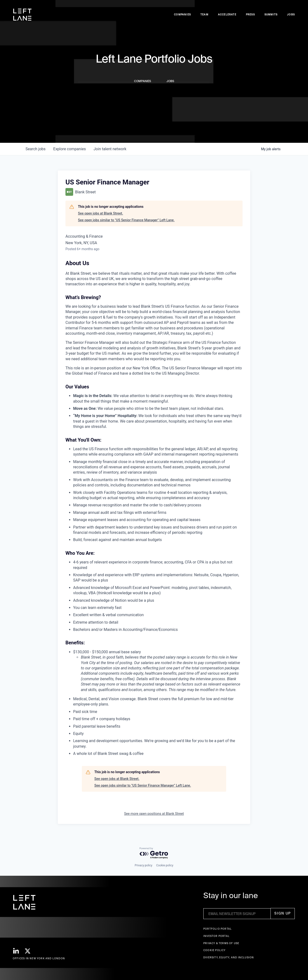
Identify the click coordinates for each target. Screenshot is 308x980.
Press (250, 15)
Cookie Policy (215, 950)
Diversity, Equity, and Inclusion (229, 957)
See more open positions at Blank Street (154, 814)
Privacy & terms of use (221, 943)
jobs (35, 149)
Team (204, 15)
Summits (271, 15)
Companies (182, 15)
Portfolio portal (218, 929)
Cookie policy (165, 865)
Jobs (291, 15)
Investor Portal (216, 936)
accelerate (227, 15)
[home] (22, 15)
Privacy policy (144, 865)
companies (69, 149)
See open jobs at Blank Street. (100, 213)
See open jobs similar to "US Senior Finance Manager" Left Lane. (126, 220)
